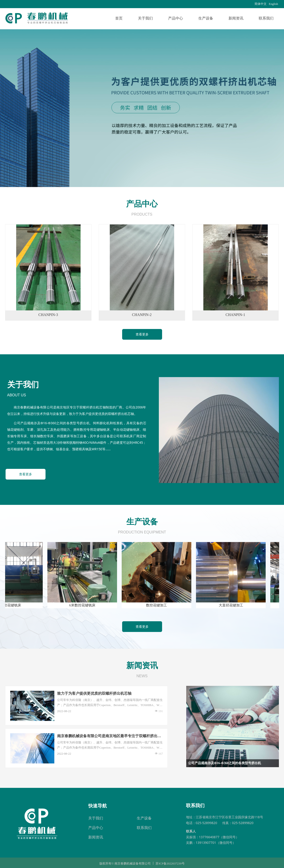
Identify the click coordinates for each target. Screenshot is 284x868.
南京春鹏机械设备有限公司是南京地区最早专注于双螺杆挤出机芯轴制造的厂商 (109, 736)
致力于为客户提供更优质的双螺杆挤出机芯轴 (94, 693)
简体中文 (261, 4)
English (274, 4)
